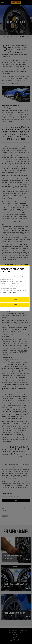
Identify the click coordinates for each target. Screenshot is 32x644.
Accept (16, 339)
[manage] (16, 333)
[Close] (30, 301)
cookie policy (13, 326)
